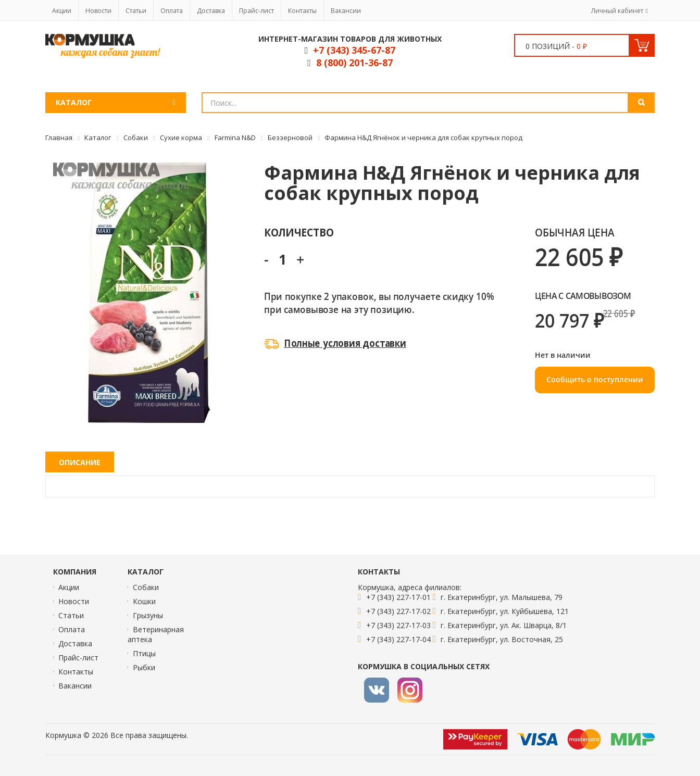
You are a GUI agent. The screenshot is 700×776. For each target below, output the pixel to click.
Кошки (144, 601)
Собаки (146, 587)
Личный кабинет (617, 11)
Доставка (211, 11)
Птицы (144, 653)
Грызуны (148, 615)
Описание (80, 462)
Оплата (172, 11)
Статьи (136, 11)
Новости (98, 11)
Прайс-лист (257, 11)
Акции (62, 11)
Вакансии (346, 11)
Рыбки (144, 667)
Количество (299, 232)
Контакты (302, 11)
